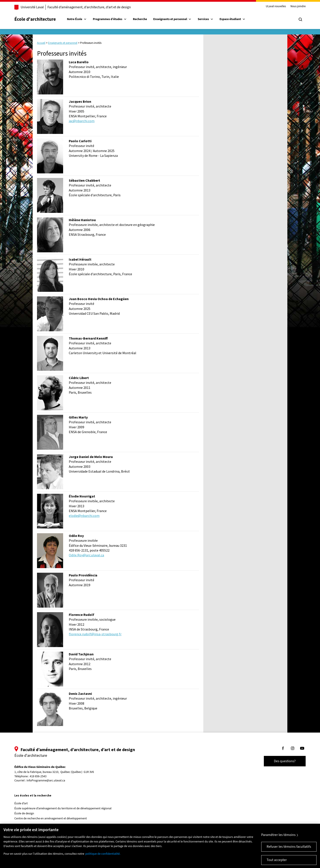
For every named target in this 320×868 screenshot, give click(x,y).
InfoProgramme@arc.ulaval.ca (46, 781)
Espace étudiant (232, 19)
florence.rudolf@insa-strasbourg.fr (95, 634)
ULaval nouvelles (276, 7)
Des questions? (285, 761)
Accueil (41, 43)
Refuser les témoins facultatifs (289, 850)
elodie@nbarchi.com (84, 516)
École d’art (21, 803)
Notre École (77, 19)
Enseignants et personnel (172, 19)
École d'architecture (35, 19)
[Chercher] (300, 19)
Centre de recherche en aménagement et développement (51, 818)
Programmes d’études (110, 19)
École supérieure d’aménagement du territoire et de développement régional (63, 808)
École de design (24, 813)
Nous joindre (298, 7)
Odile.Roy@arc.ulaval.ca (86, 555)
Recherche (140, 19)
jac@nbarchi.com (82, 121)
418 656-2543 (38, 777)
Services (205, 19)
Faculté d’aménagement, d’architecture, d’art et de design (89, 7)
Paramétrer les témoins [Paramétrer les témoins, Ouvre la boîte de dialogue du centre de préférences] (278, 838)
